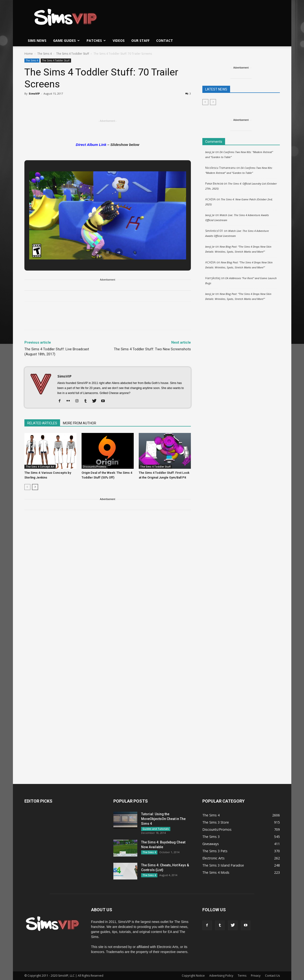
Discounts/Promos (95, 467)
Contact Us (272, 976)
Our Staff (140, 40)
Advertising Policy (221, 976)
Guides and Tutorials (156, 829)
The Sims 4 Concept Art (40, 467)
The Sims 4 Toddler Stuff (73, 54)
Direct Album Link (91, 145)
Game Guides (66, 40)
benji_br (210, 152)
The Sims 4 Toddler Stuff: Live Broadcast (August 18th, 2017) (57, 352)
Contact (165, 40)
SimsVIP (34, 93)
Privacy (256, 976)
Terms (242, 976)
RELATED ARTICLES (42, 423)
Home (29, 54)
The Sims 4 (44, 54)
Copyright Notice (193, 976)
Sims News (37, 40)
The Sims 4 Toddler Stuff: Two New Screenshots (152, 349)
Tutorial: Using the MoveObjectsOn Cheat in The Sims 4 (163, 819)
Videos (119, 40)
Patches (96, 40)
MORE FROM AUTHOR (80, 423)
